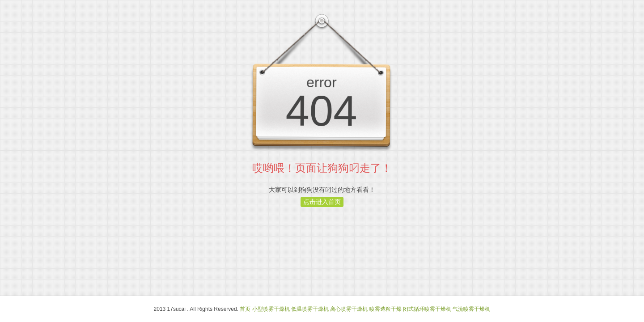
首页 (245, 309)
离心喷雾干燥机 (349, 309)
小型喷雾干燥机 (271, 309)
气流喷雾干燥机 (471, 309)
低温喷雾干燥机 (310, 309)
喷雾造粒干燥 (386, 309)
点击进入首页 (322, 202)
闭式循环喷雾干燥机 (427, 309)
